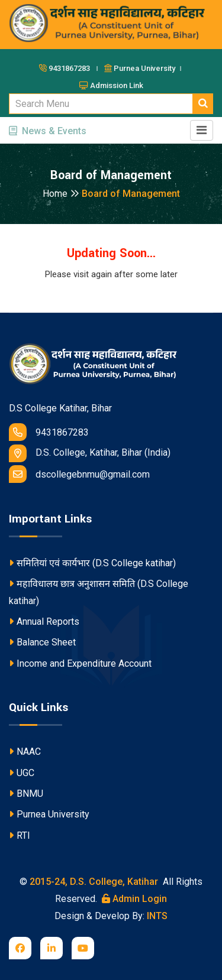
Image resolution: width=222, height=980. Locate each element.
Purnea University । (144, 68)
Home (61, 194)
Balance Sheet (42, 642)
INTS (157, 916)
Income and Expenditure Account (80, 663)
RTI (20, 835)
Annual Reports (44, 622)
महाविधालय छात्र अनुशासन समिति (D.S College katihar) (99, 592)
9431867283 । (70, 68)
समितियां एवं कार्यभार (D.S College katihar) (92, 563)
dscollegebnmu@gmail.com (79, 474)
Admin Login (134, 899)
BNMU (26, 794)
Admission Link (111, 85)
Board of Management (131, 194)
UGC (22, 773)
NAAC (25, 752)
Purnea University (49, 814)
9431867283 (49, 432)
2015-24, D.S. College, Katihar (93, 882)
